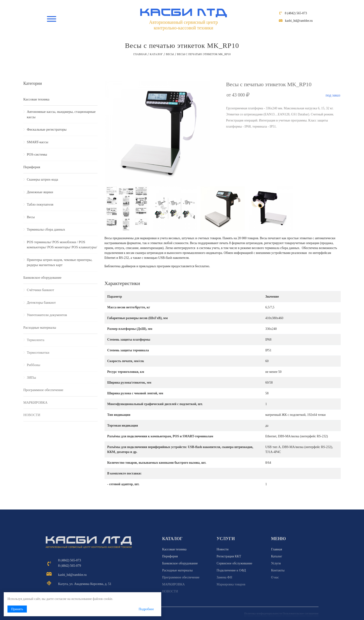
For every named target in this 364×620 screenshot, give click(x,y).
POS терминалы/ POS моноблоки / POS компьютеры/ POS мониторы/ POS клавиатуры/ (62, 245)
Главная (140, 54)
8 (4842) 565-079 (70, 566)
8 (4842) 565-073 (296, 15)
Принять (17, 609)
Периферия (32, 167)
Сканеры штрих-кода (42, 179)
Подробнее (127, 609)
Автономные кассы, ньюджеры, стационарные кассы (61, 114)
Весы (170, 54)
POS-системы (37, 154)
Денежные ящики (40, 192)
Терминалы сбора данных (46, 229)
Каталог (156, 54)
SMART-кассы (38, 142)
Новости (222, 549)
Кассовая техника (36, 99)
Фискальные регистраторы (47, 129)
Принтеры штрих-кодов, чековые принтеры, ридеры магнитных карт (59, 262)
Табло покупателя (40, 204)
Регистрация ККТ (229, 556)
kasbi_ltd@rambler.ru (299, 22)
